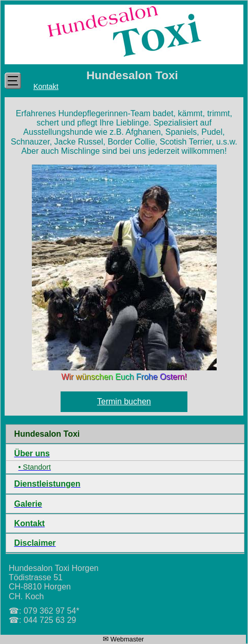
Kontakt (46, 86)
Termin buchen (124, 401)
